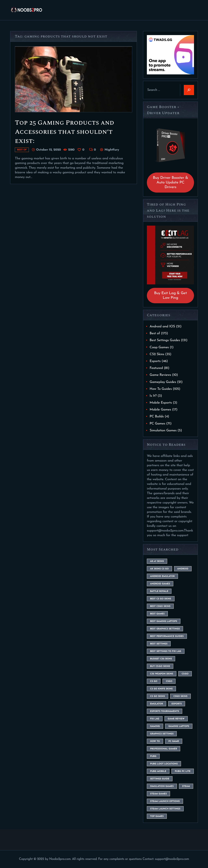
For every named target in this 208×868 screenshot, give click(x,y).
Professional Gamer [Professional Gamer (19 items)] (164, 749)
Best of (22, 150)
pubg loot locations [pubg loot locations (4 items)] (164, 764)
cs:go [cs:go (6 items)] (185, 674)
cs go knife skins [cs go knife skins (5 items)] (161, 689)
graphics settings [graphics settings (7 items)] (162, 734)
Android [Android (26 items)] (183, 569)
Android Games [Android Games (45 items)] (160, 584)
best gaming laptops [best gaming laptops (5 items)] (164, 621)
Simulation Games (163, 430)
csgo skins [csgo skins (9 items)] (180, 696)
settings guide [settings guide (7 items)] (160, 779)
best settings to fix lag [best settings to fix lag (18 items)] (166, 651)
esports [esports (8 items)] (177, 704)
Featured (156, 368)
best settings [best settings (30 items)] (159, 644)
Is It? (153, 396)
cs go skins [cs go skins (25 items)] (158, 696)
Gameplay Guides (163, 382)
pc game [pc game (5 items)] (174, 741)
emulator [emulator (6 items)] (157, 704)
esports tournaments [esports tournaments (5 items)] (165, 711)
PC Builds (157, 416)
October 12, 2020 (48, 150)
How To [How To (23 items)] (155, 741)
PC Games (158, 424)
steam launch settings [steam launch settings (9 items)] (165, 809)
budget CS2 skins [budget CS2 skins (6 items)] (161, 659)
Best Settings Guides (165, 340)
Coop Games (159, 347)
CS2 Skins (157, 354)
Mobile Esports (161, 403)
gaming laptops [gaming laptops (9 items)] (179, 726)
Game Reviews (160, 375)
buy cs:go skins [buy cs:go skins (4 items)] (160, 666)
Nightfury (111, 150)
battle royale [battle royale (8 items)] (159, 591)
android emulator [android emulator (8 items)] (162, 576)
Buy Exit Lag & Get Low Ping (170, 296)
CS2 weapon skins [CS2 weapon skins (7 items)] (162, 674)
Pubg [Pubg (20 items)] (153, 756)
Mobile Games (160, 410)
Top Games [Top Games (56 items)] (157, 816)
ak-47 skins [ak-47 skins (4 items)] (157, 561)
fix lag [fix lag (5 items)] (155, 719)
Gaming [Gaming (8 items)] (155, 726)
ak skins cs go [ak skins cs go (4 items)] (159, 569)
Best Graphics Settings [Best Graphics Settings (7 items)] (165, 629)
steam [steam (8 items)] (186, 786)
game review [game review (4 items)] (176, 719)
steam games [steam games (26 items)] (158, 794)
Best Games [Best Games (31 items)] (157, 614)
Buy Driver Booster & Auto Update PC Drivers (171, 183)
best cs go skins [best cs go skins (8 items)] (161, 599)
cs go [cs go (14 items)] (154, 681)
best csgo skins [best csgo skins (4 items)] (160, 606)
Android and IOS (162, 326)
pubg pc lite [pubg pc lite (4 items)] (183, 771)
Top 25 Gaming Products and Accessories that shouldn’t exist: (64, 132)
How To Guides (161, 389)
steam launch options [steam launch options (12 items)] (165, 801)
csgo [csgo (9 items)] (169, 681)
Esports (155, 361)
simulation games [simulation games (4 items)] (162, 786)
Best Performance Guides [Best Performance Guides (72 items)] (167, 636)
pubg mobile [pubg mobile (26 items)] (158, 771)
